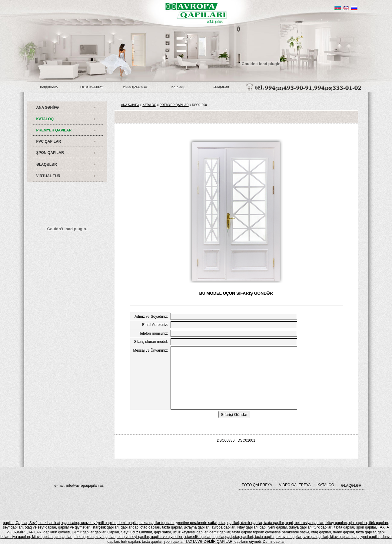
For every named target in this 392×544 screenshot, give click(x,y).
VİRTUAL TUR (48, 176)
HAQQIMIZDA (49, 87)
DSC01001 (246, 440)
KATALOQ (178, 87)
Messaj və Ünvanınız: (150, 350)
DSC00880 (226, 440)
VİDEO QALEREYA (135, 87)
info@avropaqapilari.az (85, 486)
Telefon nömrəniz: (153, 333)
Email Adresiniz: (155, 325)
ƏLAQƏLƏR (221, 87)
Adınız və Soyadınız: (151, 317)
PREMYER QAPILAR (54, 130)
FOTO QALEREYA (92, 87)
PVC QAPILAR (49, 141)
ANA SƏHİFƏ (48, 108)
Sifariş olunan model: (151, 342)
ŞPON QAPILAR (50, 153)
